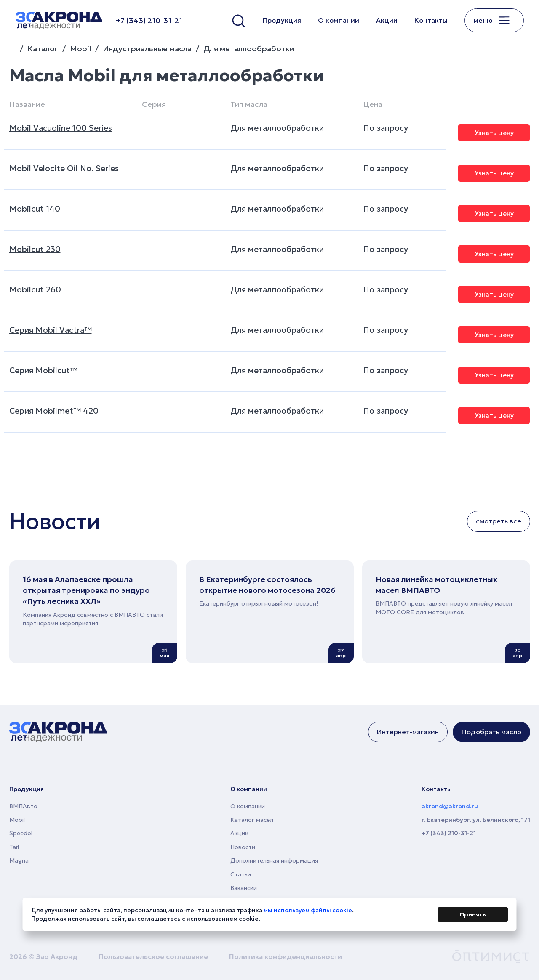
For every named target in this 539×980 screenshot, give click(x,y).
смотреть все (499, 521)
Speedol (21, 833)
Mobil (80, 49)
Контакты (431, 20)
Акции (387, 20)
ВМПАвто (23, 806)
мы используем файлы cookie (308, 913)
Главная (12, 49)
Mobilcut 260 (35, 289)
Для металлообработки (249, 49)
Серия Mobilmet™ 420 (54, 411)
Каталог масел (252, 820)
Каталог (43, 49)
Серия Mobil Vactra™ (51, 330)
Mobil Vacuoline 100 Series (61, 128)
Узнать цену (494, 133)
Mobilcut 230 (35, 249)
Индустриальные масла (147, 49)
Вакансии (244, 888)
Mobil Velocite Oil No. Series (64, 168)
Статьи (241, 874)
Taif (14, 847)
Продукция (282, 20)
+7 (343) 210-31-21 (449, 833)
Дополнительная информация (274, 860)
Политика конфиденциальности (286, 956)
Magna (19, 860)
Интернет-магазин (408, 732)
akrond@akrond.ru (450, 806)
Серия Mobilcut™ (43, 370)
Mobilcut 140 (35, 209)
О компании (339, 20)
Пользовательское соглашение (153, 956)
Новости (243, 847)
